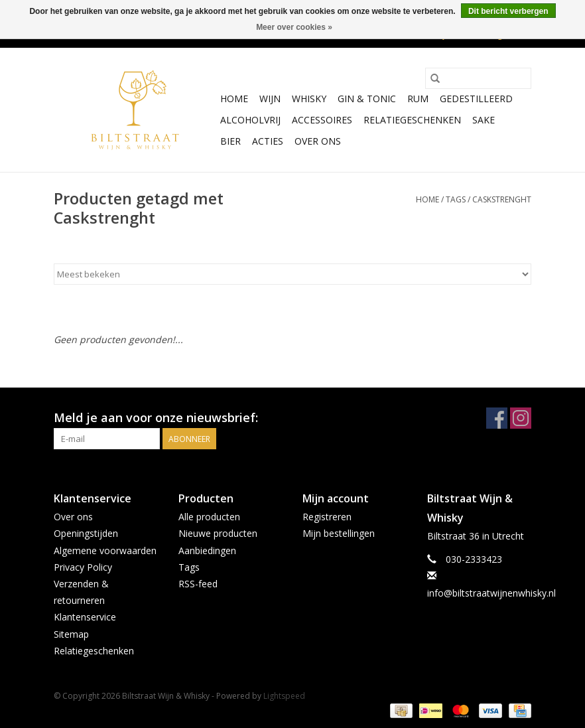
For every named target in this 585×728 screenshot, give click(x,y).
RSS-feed (198, 584)
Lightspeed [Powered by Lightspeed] (284, 696)
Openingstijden (86, 533)
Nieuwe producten (218, 533)
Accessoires (322, 120)
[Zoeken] (478, 78)
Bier (230, 141)
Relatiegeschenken (412, 120)
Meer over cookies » (294, 27)
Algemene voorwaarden (105, 550)
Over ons (318, 141)
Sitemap (71, 634)
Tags (456, 199)
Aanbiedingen (207, 550)
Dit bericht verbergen (508, 11)
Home (234, 99)
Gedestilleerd (476, 99)
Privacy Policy (83, 567)
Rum (418, 99)
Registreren (327, 517)
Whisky (309, 99)
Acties (268, 141)
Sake (484, 120)
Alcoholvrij (250, 120)
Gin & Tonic (367, 99)
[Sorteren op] (292, 274)
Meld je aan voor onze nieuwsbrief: (156, 418)
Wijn (270, 99)
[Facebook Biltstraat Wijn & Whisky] (497, 418)
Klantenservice (85, 617)
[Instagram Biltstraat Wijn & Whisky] (521, 418)
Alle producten (209, 517)
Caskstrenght (502, 199)
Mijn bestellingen (339, 533)
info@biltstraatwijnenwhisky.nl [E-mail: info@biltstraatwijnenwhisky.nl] (491, 593)
